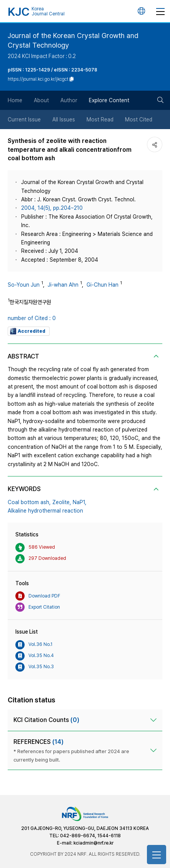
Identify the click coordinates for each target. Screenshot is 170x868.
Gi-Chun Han (102, 285)
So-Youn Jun (24, 285)
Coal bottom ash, (29, 502)
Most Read (100, 119)
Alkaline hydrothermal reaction (45, 511)
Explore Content (109, 100)
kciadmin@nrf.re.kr (93, 843)
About (41, 100)
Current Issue (24, 119)
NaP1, (80, 502)
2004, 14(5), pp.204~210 (52, 208)
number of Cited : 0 (32, 318)
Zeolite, (62, 502)
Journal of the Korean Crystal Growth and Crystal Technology (73, 40)
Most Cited (139, 119)
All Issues (64, 119)
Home (15, 100)
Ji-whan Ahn (63, 285)
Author (69, 100)
